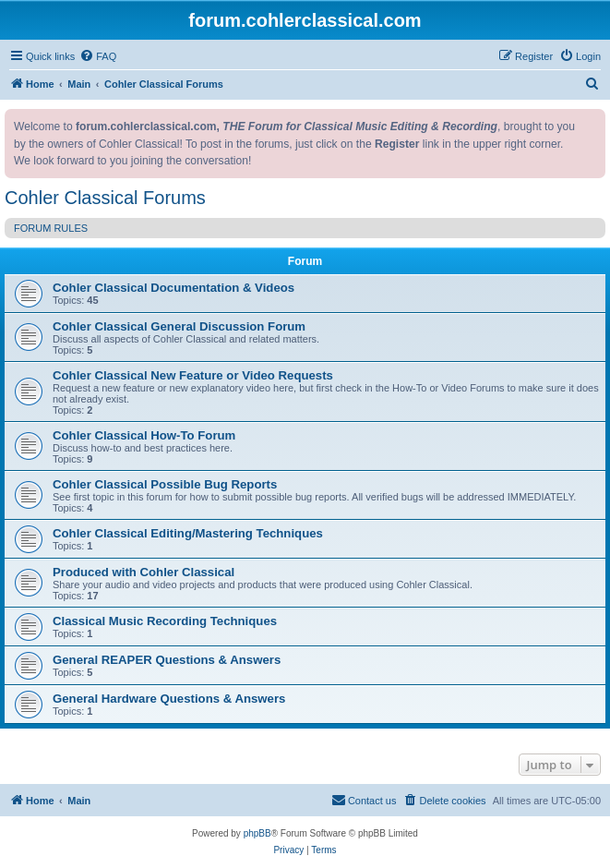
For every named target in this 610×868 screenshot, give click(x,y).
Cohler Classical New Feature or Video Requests (193, 375)
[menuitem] (98, 56)
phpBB (257, 833)
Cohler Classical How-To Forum (144, 435)
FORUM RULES (51, 228)
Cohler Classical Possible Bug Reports (165, 484)
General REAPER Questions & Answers (167, 660)
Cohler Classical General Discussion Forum (179, 326)
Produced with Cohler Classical (144, 572)
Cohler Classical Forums (105, 198)
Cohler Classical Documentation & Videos (173, 288)
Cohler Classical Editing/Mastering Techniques (188, 533)
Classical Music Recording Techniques (165, 621)
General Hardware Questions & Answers (169, 699)
